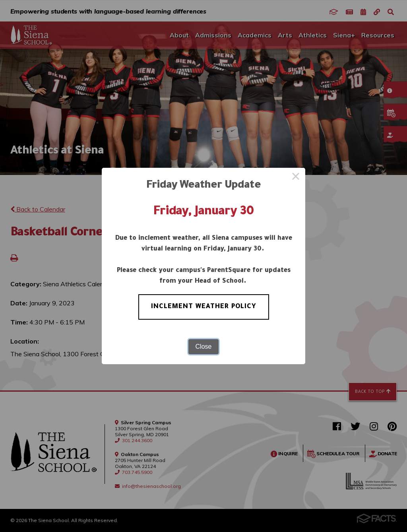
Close (204, 347)
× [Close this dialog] (296, 177)
